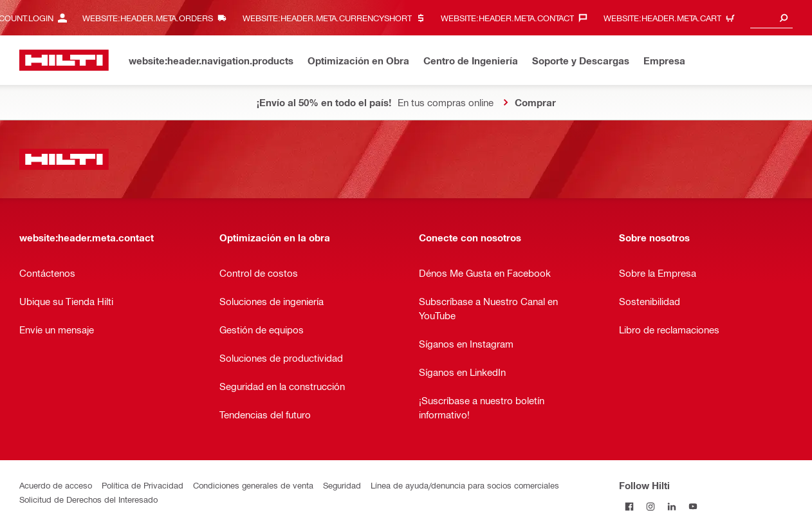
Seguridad (342, 485)
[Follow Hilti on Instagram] (651, 506)
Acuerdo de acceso (56, 485)
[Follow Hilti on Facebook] (630, 506)
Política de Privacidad (143, 485)
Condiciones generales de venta (253, 485)
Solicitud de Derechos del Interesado (88, 499)
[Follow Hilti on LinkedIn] (672, 506)
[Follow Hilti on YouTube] (693, 506)
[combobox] (771, 18)
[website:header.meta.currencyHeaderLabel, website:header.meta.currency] (337, 18)
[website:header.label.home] (64, 60)
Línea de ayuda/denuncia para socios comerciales (465, 485)
